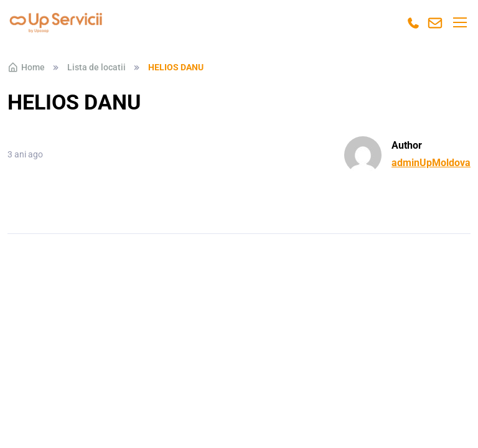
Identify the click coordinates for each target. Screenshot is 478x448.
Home (26, 67)
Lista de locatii (96, 67)
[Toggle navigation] (459, 22)
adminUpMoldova (431, 163)
